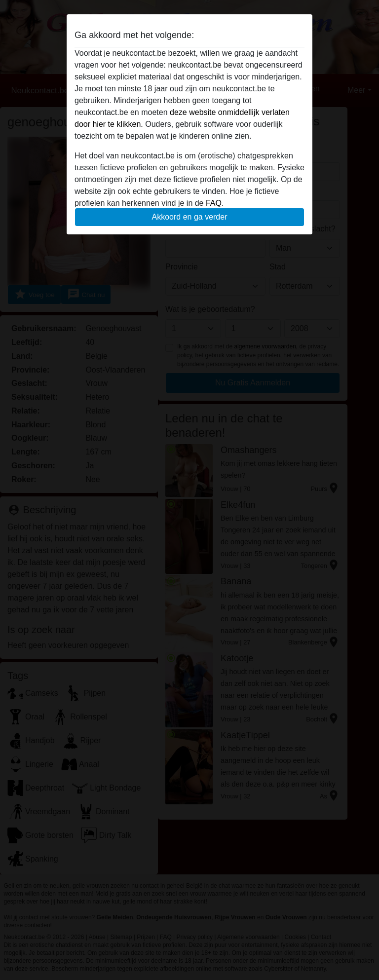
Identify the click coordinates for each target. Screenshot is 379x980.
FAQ (214, 203)
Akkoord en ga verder (190, 217)
